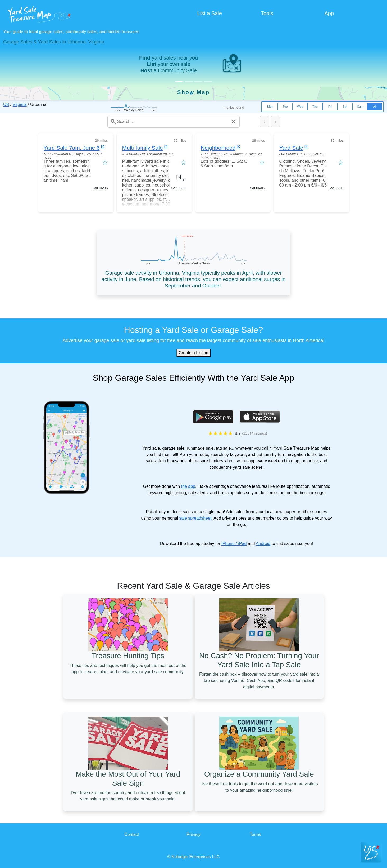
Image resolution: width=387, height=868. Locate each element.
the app (188, 486)
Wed (300, 107)
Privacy (193, 834)
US (6, 105)
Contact (132, 834)
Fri (330, 107)
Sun (360, 107)
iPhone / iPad (234, 544)
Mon (270, 107)
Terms (256, 834)
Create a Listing (193, 353)
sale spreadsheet (195, 518)
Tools (267, 13)
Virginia (20, 105)
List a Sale (210, 13)
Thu (315, 107)
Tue (285, 107)
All (375, 107)
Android (263, 544)
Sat (345, 107)
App (329, 13)
